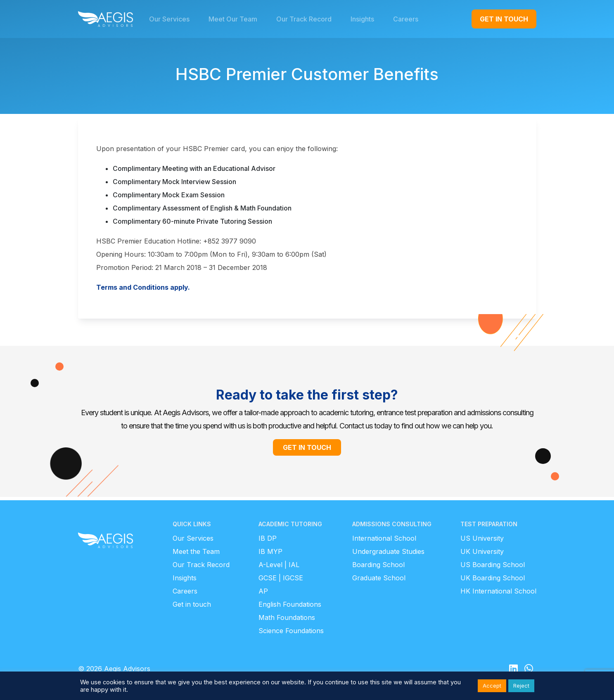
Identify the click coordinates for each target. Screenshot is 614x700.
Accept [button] (492, 686)
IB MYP (270, 551)
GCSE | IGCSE (281, 578)
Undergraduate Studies (388, 551)
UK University (482, 551)
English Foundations (290, 604)
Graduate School (379, 578)
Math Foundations (287, 617)
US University (482, 538)
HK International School (498, 591)
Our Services (193, 538)
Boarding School (378, 565)
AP (263, 591)
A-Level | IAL (279, 565)
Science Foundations (291, 631)
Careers (185, 591)
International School (384, 538)
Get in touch (192, 604)
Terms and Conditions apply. (143, 287)
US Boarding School (493, 565)
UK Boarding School (493, 578)
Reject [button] (521, 686)
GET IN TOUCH (504, 19)
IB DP (268, 538)
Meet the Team (196, 551)
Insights (185, 578)
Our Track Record (201, 565)
